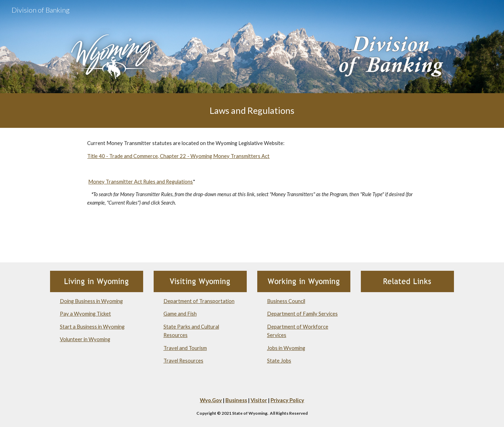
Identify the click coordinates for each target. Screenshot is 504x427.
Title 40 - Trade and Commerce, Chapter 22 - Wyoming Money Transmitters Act (178, 156)
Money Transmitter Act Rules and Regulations (141, 182)
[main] (252, 111)
